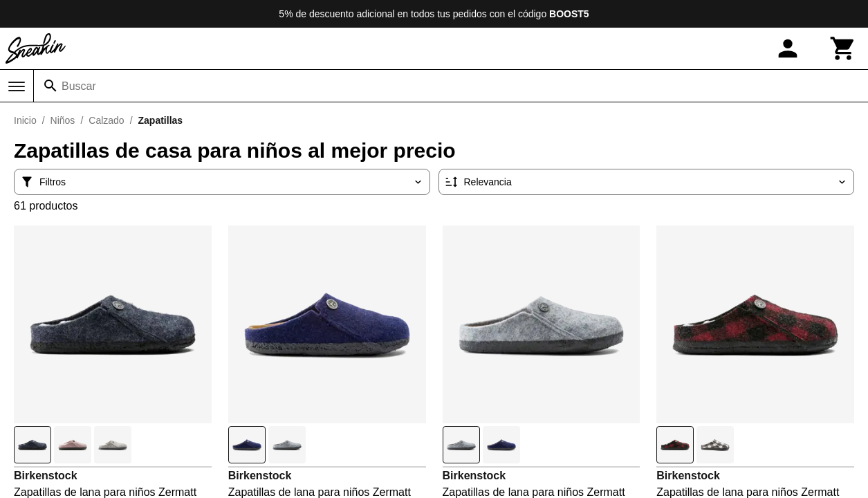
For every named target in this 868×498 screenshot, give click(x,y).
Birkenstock (46, 476)
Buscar (79, 86)
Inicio (25, 120)
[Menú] (17, 86)
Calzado (106, 120)
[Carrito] (843, 48)
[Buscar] (50, 86)
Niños (63, 120)
